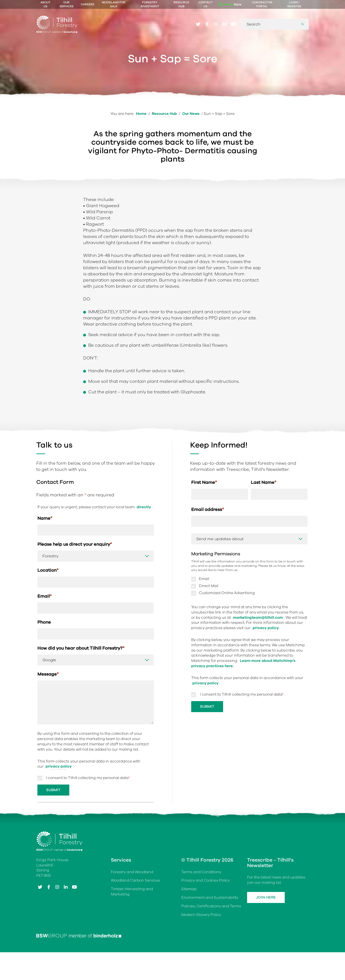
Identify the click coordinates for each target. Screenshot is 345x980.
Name (45, 518)
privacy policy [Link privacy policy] (59, 766)
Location (48, 570)
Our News (191, 114)
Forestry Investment (150, 4)
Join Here (266, 897)
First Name (204, 482)
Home (141, 114)
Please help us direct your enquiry (75, 544)
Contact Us (206, 4)
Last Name (264, 482)
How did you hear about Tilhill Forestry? (81, 648)
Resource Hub (181, 4)
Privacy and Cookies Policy (206, 880)
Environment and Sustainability (210, 898)
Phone (44, 622)
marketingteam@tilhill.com (258, 618)
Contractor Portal (262, 4)
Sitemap (189, 889)
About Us (45, 4)
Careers (87, 4)
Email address (208, 509)
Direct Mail (209, 586)
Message (48, 674)
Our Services (67, 4)
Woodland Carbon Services (136, 880)
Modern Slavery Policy (201, 915)
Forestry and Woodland (132, 872)
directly (144, 507)
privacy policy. (266, 628)
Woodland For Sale (114, 4)
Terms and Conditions (201, 872)
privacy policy (205, 683)
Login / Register (294, 4)
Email (45, 596)
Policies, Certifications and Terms (211, 906)
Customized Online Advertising (227, 593)
